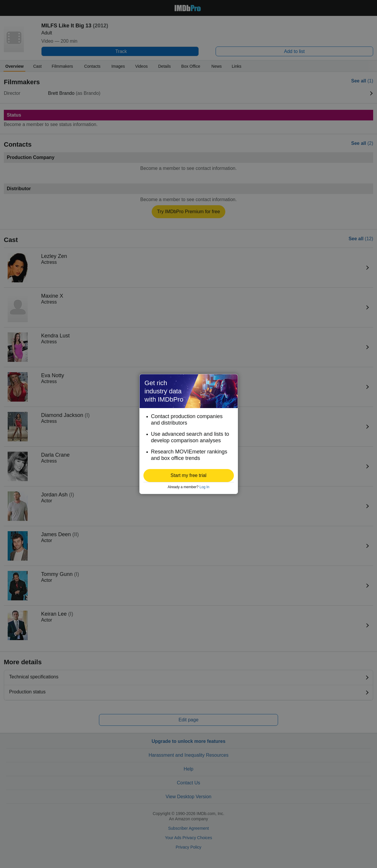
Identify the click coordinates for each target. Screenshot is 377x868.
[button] (189, 476)
